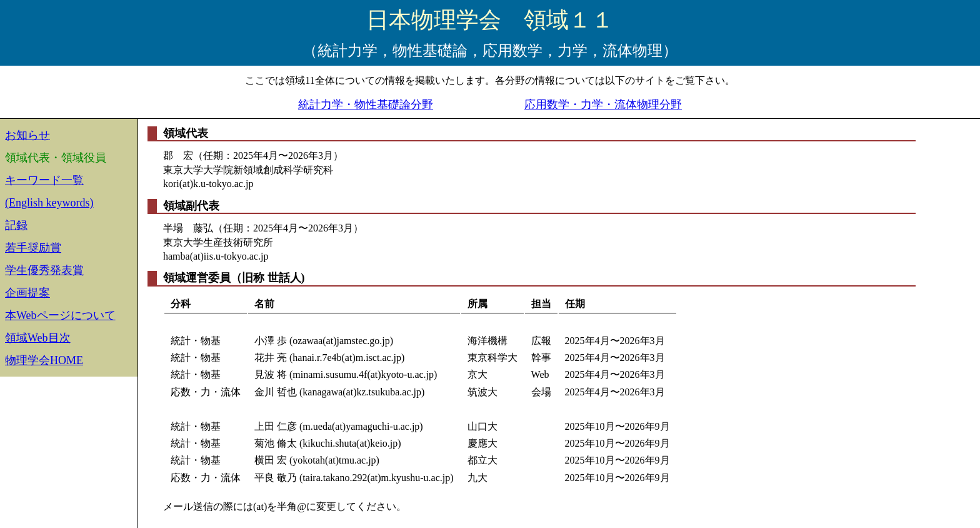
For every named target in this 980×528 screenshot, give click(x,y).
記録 (16, 225)
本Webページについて (60, 315)
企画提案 (27, 293)
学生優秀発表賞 (44, 270)
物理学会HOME (44, 360)
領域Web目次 (38, 338)
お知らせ (27, 135)
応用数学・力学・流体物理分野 (603, 104)
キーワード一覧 (44, 180)
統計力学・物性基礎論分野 (366, 104)
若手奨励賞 (33, 248)
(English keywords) (49, 203)
